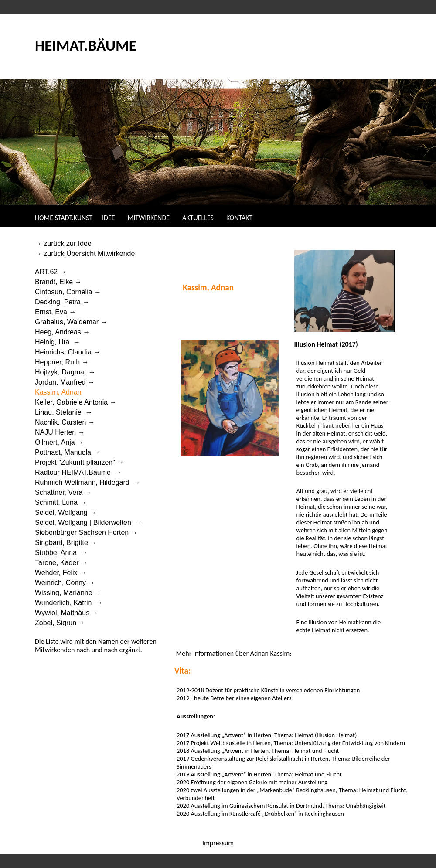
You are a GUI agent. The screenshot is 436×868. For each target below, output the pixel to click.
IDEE (109, 218)
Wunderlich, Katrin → (69, 603)
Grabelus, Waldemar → (71, 322)
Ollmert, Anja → (59, 442)
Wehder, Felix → (61, 573)
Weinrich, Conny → (65, 583)
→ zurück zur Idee (64, 243)
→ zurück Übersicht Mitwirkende (86, 254)
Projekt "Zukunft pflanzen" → (79, 462)
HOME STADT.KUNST (64, 218)
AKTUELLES (198, 218)
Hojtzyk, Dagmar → (66, 372)
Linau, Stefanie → (64, 412)
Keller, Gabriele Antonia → (76, 402)
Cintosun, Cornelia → (68, 292)
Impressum (218, 843)
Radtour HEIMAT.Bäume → (78, 472)
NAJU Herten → (60, 432)
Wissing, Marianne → (68, 593)
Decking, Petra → (62, 302)
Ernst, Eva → (55, 312)
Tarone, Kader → (61, 563)
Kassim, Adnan (59, 392)
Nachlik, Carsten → (65, 422)
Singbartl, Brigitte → (66, 543)
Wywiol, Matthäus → (67, 613)
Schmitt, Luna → (61, 502)
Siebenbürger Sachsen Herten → (86, 533)
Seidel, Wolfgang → (66, 512)
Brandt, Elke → (58, 282)
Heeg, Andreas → (62, 332)
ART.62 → (51, 272)
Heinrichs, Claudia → (68, 352)
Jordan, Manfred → (65, 382)
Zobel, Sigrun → (60, 623)
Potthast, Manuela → (67, 452)
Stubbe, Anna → (61, 553)
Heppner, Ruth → (62, 362)
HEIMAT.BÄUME (86, 45)
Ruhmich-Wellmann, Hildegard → (88, 482)
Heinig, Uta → (58, 342)
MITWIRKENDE (149, 218)
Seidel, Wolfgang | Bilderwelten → (89, 523)
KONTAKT (239, 218)
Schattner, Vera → (63, 492)
